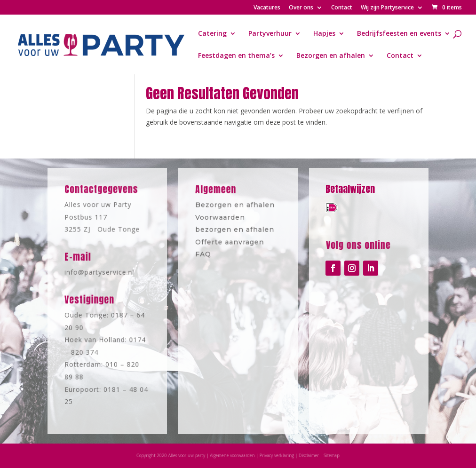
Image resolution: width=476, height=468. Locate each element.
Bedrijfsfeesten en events (399, 34)
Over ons (301, 8)
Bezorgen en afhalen (331, 56)
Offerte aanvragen (230, 241)
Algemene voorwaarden (234, 455)
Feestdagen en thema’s (236, 56)
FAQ (205, 253)
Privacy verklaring (275, 455)
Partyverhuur (270, 34)
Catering (212, 34)
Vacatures (267, 8)
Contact (342, 8)
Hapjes (324, 34)
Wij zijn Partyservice (387, 8)
